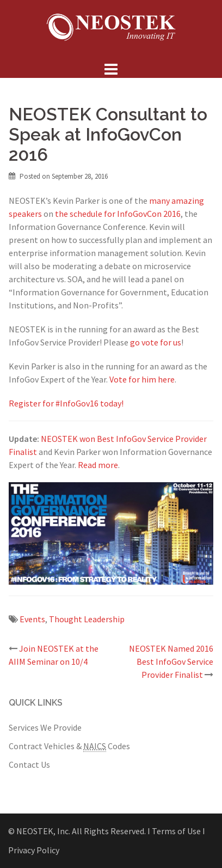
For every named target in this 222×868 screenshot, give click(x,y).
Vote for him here (142, 379)
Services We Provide (45, 727)
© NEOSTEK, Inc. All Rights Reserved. (77, 831)
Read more (98, 465)
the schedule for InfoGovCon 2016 (118, 214)
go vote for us (156, 342)
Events (32, 619)
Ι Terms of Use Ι (176, 831)
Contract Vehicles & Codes (69, 746)
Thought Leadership (87, 619)
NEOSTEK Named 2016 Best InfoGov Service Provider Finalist (171, 661)
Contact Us (29, 764)
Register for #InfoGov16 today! (66, 403)
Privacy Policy (34, 850)
